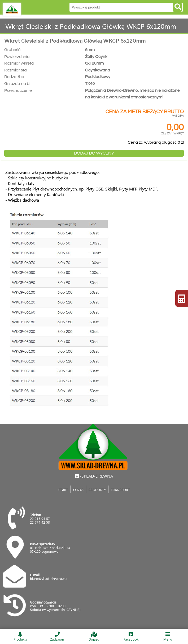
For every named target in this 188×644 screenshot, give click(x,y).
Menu (168, 636)
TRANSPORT (120, 490)
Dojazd (94, 636)
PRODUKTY (97, 490)
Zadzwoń (57, 636)
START (63, 490)
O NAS (78, 490)
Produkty (20, 636)
